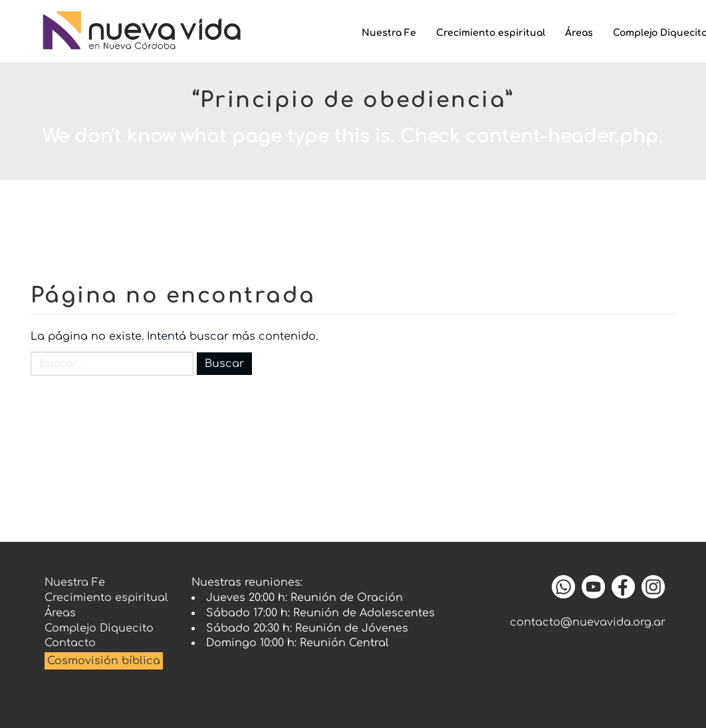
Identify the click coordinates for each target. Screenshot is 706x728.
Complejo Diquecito (99, 628)
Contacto (70, 643)
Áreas (579, 33)
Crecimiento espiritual (491, 33)
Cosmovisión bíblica (104, 661)
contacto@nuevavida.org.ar (588, 622)
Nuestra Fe (389, 33)
